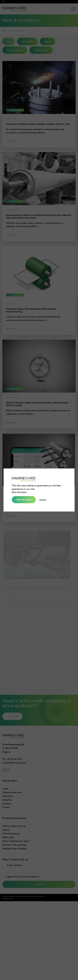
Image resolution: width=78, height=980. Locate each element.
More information (19, 492)
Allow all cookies (24, 500)
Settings (43, 500)
